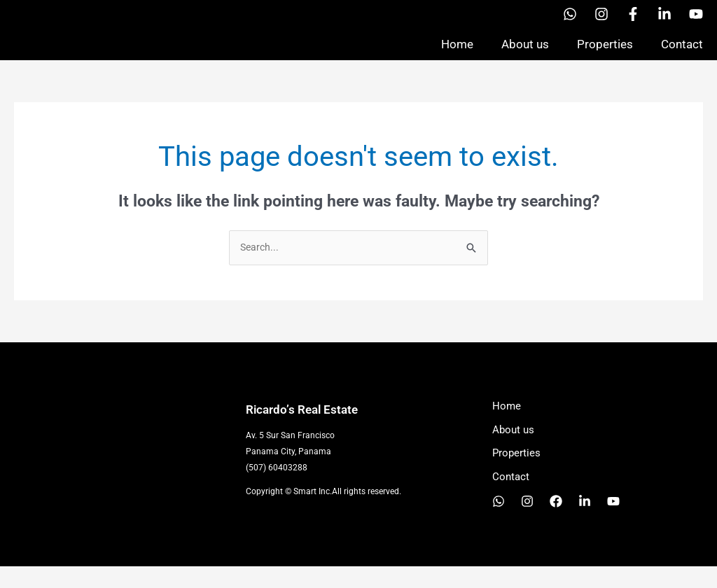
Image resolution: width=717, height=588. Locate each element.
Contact (682, 55)
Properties (605, 55)
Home (457, 55)
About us (525, 55)
